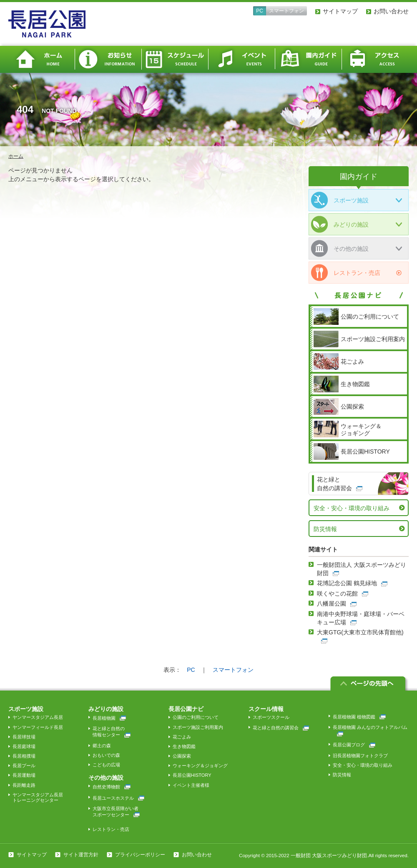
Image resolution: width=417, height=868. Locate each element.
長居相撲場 (24, 756)
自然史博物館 (112, 787)
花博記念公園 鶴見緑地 (347, 583)
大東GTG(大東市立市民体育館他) (360, 632)
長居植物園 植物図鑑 (359, 717)
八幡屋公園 (332, 604)
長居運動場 (24, 775)
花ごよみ (182, 737)
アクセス (375, 59)
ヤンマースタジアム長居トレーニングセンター (38, 797)
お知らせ (108, 59)
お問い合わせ (391, 11)
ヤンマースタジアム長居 (38, 717)
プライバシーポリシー (140, 855)
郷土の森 (102, 746)
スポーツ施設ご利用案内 (198, 727)
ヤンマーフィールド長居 (38, 727)
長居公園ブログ (354, 745)
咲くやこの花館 (337, 594)
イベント (242, 59)
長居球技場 (24, 737)
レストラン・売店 (346, 273)
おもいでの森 (106, 755)
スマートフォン (286, 11)
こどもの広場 (106, 765)
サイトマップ (340, 11)
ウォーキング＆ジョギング (200, 766)
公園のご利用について (196, 717)
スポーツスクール (271, 717)
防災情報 (325, 529)
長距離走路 (24, 785)
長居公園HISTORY (192, 775)
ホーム (42, 59)
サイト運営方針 (81, 855)
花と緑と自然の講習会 (281, 728)
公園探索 (182, 756)
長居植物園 (109, 718)
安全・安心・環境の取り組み (352, 508)
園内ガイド (309, 59)
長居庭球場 (24, 746)
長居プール (24, 766)
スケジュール (175, 59)
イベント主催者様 (191, 785)
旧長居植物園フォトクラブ (360, 756)
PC (260, 11)
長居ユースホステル (118, 798)
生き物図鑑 (184, 746)
